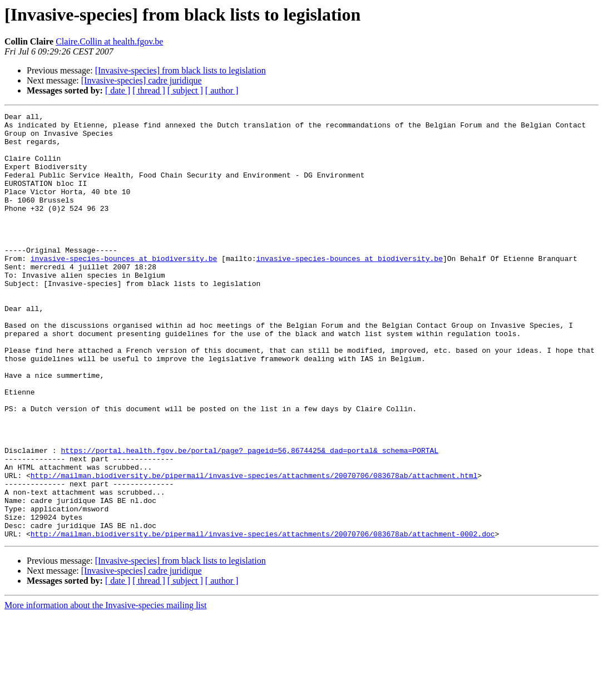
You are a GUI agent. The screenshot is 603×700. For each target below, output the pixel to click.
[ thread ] (149, 90)
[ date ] (118, 90)
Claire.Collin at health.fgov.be (109, 41)
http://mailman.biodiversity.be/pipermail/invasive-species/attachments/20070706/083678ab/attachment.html (254, 549)
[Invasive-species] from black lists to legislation (181, 70)
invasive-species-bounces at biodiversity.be (124, 288)
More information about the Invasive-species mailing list (105, 690)
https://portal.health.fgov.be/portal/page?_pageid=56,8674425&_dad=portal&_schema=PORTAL (249, 519)
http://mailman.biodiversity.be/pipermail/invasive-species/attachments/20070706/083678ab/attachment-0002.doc (263, 619)
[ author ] (222, 90)
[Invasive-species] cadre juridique (142, 80)
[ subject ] (185, 90)
